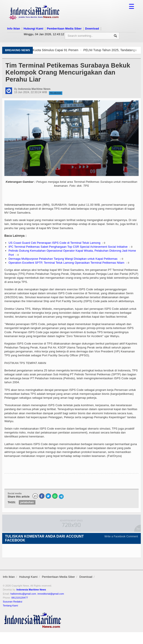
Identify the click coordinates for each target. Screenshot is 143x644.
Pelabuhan (56, 93)
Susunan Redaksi (13, 602)
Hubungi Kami (33, 29)
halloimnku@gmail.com (23, 594)
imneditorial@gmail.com (51, 594)
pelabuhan (27, 502)
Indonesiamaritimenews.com (23, 205)
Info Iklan (14, 29)
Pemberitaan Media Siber (64, 29)
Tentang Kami (10, 606)
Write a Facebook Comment (121, 536)
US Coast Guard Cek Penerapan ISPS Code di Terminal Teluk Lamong (54, 243)
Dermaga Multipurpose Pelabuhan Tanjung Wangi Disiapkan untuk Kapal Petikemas (63, 259)
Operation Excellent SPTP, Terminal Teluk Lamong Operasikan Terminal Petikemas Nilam (66, 263)
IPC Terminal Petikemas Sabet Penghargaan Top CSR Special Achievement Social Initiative (68, 247)
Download (92, 29)
